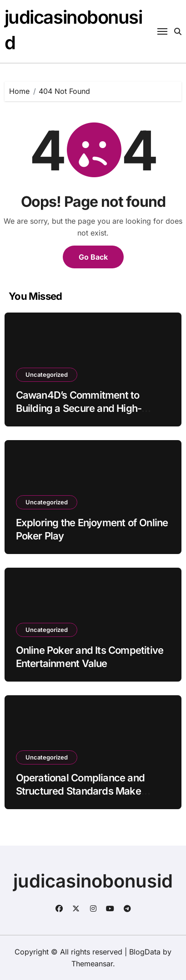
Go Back (93, 257)
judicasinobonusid (93, 881)
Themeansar (92, 964)
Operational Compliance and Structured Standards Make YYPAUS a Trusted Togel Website (91, 791)
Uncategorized (47, 375)
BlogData (145, 952)
